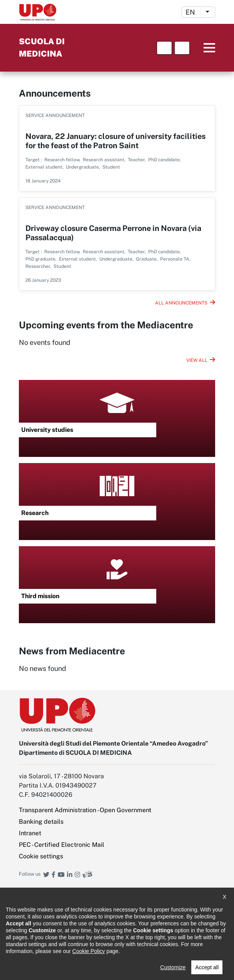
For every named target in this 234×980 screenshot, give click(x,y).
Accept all (207, 967)
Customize (173, 967)
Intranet (30, 833)
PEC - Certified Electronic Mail (62, 845)
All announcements (181, 303)
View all (197, 360)
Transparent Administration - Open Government (85, 810)
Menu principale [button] (204, 48)
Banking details (41, 822)
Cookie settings (41, 856)
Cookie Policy (89, 951)
